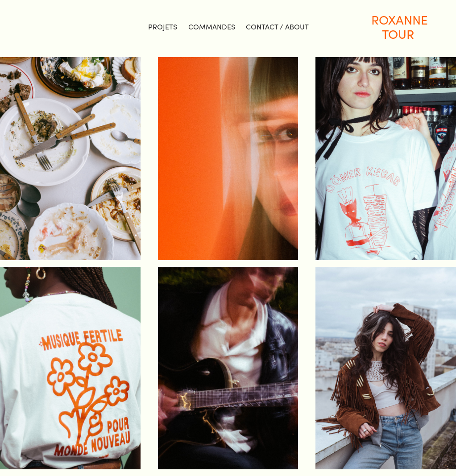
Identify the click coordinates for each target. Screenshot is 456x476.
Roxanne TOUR (401, 27)
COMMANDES (212, 27)
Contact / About (277, 27)
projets (163, 27)
